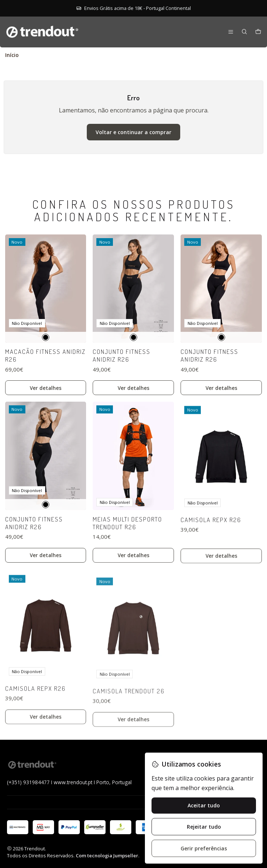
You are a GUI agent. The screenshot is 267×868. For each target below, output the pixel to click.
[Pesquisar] (244, 32)
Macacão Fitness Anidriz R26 (45, 374)
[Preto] (46, 356)
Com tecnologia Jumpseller (107, 856)
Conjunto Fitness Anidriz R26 (122, 384)
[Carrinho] (258, 32)
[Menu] (231, 32)
